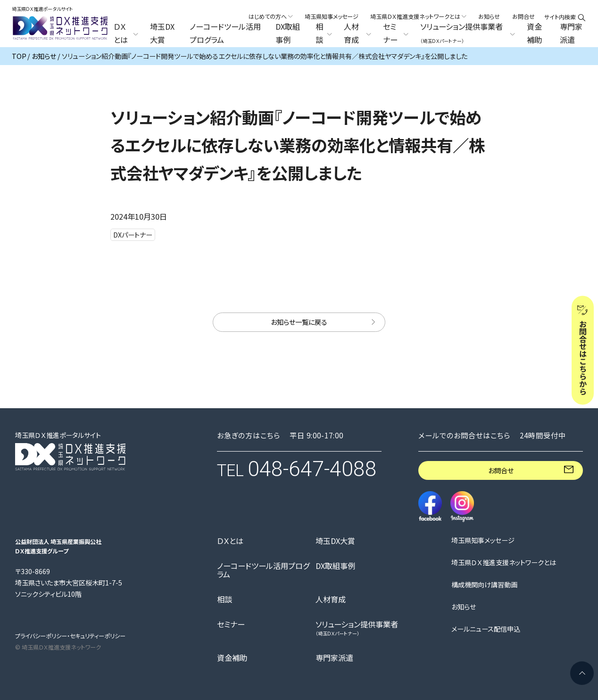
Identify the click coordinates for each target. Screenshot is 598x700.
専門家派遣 (571, 33)
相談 (224, 600)
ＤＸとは (230, 541)
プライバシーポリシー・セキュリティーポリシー (70, 636)
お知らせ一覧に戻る (299, 322)
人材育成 (331, 600)
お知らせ (489, 16)
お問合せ (523, 16)
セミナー (231, 625)
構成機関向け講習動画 (484, 585)
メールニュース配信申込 (486, 629)
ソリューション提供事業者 (357, 628)
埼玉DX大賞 (162, 33)
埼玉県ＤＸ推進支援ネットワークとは (504, 563)
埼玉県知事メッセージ (332, 16)
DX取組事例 (288, 33)
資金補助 (534, 33)
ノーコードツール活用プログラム (225, 33)
